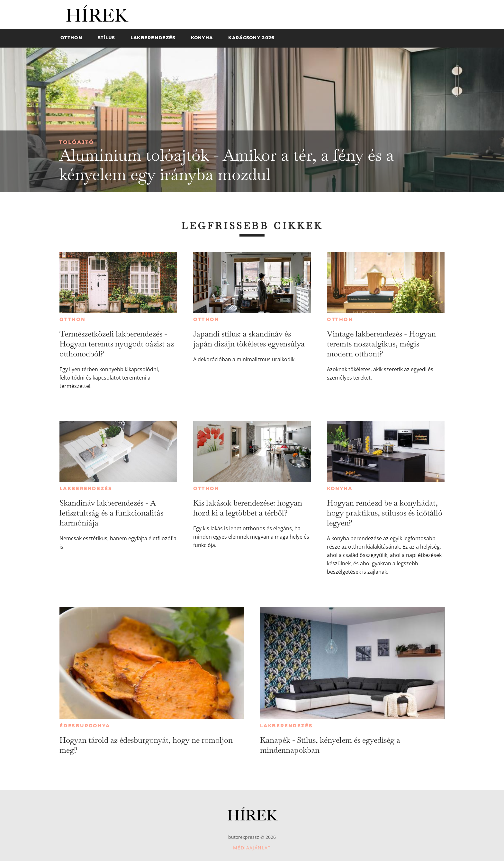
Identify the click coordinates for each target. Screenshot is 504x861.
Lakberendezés (86, 489)
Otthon (72, 319)
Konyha (340, 489)
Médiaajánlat (252, 848)
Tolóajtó (77, 142)
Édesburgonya (85, 726)
